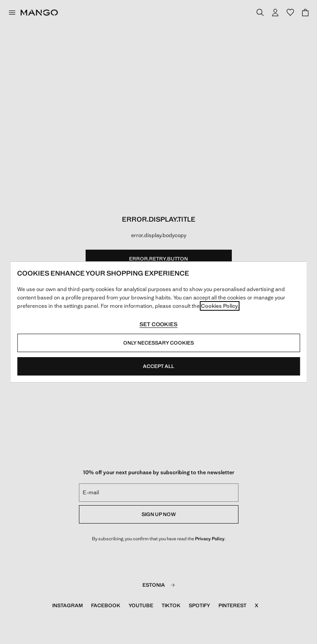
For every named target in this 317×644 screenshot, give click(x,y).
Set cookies (158, 324)
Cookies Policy (219, 306)
